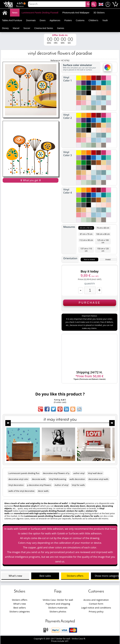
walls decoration (77, 479)
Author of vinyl (61, 485)
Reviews (21, 5)
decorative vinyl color (18, 479)
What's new (15, 576)
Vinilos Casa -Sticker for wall (58, 600)
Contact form (96, 604)
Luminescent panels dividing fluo (24, 473)
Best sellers (20, 608)
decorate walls (39, 479)
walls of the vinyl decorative (21, 491)
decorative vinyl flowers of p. (56, 473)
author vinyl (79, 473)
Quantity (90, 284)
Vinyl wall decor (95, 473)
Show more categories (107, 576)
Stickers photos (58, 611)
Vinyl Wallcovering (57, 479)
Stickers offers (75, 576)
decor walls (43, 491)
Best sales (45, 576)
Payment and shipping (58, 604)
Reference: (56, 60)
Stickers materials (58, 608)
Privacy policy (96, 611)
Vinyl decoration (16, 485)
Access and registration (96, 600)
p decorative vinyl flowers (39, 485)
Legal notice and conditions (96, 608)
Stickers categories (20, 611)
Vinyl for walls (78, 485)
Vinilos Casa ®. (79, 639)
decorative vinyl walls (98, 479)
